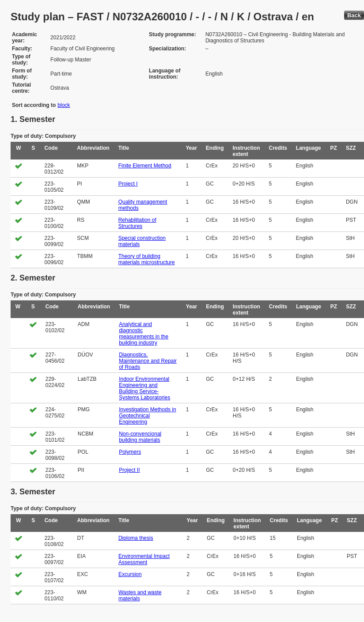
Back (354, 15)
